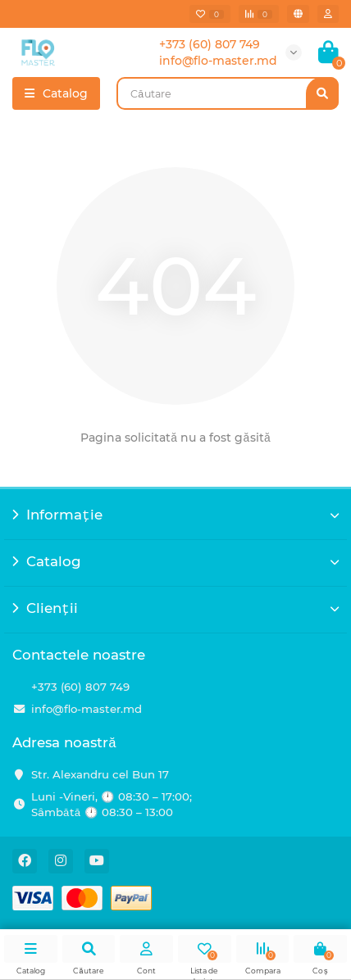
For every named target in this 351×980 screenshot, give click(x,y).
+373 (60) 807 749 (80, 687)
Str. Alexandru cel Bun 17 (100, 774)
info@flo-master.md (87, 709)
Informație (175, 515)
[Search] (228, 93)
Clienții (175, 608)
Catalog (175, 561)
